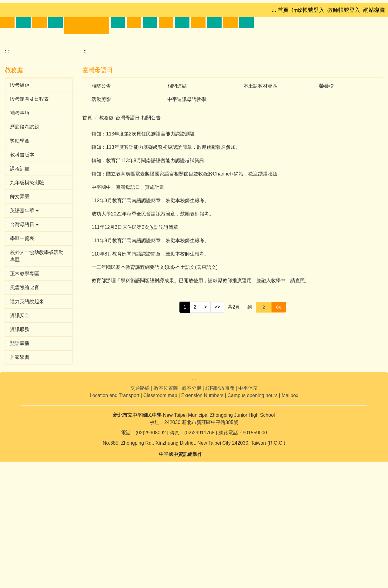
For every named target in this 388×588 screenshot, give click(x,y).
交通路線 (140, 514)
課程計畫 (20, 276)
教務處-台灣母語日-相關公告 (130, 225)
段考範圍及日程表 (29, 206)
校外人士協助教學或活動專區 (37, 363)
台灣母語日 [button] (24, 331)
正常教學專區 (25, 381)
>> (217, 414)
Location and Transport (115, 522)
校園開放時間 (220, 514)
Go (279, 414)
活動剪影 (101, 206)
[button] (22, 96)
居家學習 (20, 464)
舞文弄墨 (20, 304)
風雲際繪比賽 (25, 394)
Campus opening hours (252, 522)
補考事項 (20, 220)
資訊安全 (20, 422)
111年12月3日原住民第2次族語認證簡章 (135, 334)
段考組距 (20, 192)
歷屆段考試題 (25, 234)
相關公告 (101, 193)
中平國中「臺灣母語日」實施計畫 (128, 294)
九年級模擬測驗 (27, 290)
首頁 (87, 225)
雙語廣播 (20, 450)
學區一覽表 (22, 345)
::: (7, 158)
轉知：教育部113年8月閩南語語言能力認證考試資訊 (148, 267)
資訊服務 (20, 436)
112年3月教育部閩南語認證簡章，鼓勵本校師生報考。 (150, 307)
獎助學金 (20, 248)
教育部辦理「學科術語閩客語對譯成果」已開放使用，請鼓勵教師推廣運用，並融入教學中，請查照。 (201, 388)
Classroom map (160, 522)
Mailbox (290, 522)
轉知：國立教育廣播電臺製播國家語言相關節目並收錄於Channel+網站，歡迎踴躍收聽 (184, 281)
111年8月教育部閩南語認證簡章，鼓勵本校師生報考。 (150, 347)
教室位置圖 (166, 514)
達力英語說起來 (27, 408)
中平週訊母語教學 (187, 206)
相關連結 (177, 193)
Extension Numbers (202, 522)
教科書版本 (22, 262)
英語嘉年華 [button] (24, 317)
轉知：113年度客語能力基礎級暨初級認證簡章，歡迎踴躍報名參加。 (166, 254)
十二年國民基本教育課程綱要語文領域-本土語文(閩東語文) (155, 374)
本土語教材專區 (260, 193)
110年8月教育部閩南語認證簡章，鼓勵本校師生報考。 (150, 361)
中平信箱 (248, 514)
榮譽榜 (326, 193)
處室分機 (192, 514)
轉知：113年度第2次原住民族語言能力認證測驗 (143, 241)
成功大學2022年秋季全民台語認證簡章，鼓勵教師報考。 (153, 321)
